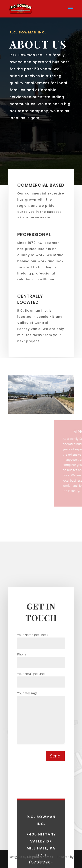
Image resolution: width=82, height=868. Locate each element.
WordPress (41, 862)
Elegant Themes (40, 857)
